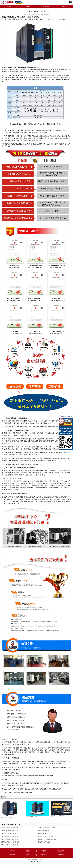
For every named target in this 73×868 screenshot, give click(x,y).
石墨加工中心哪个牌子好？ (45, 833)
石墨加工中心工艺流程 (31, 816)
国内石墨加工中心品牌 (7, 818)
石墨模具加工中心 (12, 439)
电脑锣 (12, 851)
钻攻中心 (28, 855)
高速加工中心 (12, 855)
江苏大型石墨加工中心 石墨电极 (9, 839)
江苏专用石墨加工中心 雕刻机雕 (9, 836)
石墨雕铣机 (27, 7)
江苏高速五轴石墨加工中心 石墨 (9, 828)
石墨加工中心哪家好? (43, 831)
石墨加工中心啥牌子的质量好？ (46, 836)
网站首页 (9, 7)
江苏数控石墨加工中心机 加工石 (9, 833)
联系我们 (64, 7)
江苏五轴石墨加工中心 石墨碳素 (46, 828)
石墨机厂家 (61, 851)
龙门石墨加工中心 (25, 70)
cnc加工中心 (61, 855)
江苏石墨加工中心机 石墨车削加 (9, 831)
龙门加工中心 (45, 855)
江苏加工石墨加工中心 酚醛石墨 (9, 845)
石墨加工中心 (46, 7)
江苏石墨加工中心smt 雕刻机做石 (10, 842)
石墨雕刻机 (28, 851)
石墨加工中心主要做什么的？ (58, 816)
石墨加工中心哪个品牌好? (45, 842)
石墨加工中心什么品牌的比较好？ (47, 839)
